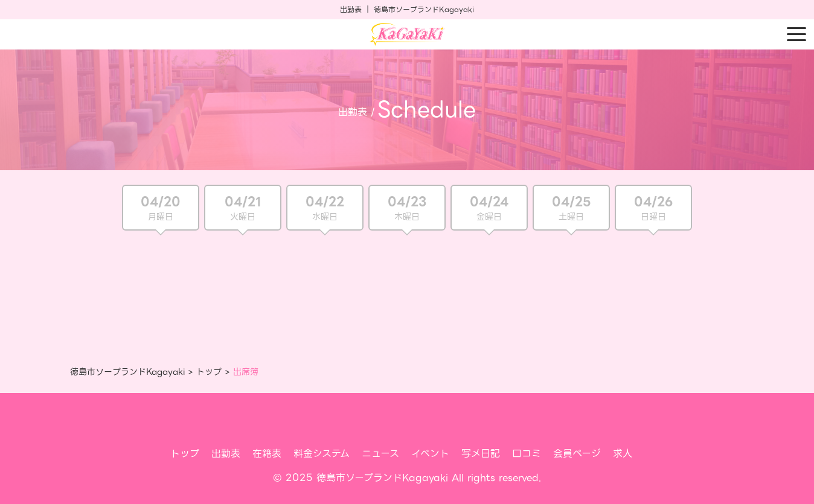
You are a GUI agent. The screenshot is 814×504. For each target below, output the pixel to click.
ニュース (380, 454)
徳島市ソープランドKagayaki (127, 372)
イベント (430, 454)
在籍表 (267, 454)
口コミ (527, 454)
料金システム (322, 454)
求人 (623, 454)
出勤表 (226, 454)
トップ (209, 372)
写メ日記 (481, 454)
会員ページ (577, 454)
